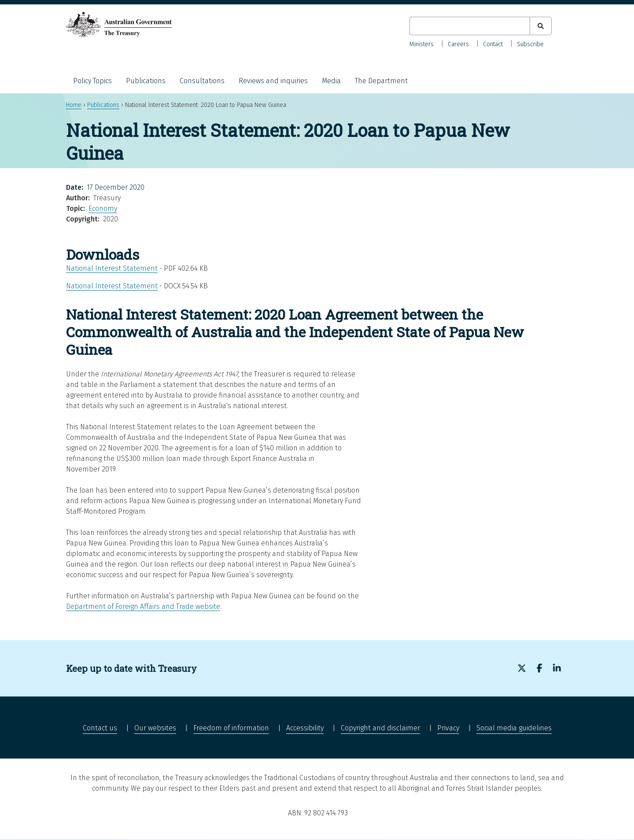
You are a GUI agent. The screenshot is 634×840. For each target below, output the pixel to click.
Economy (103, 208)
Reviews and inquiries (273, 81)
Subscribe (530, 44)
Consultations (202, 81)
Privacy (448, 728)
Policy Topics (92, 81)
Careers (458, 44)
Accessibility (305, 728)
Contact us (100, 728)
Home (74, 105)
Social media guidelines (514, 728)
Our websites (155, 728)
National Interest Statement (112, 268)
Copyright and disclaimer (380, 728)
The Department (381, 81)
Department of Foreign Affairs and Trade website (143, 606)
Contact (493, 44)
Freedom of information (231, 728)
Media (331, 81)
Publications (146, 81)
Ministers (422, 44)
